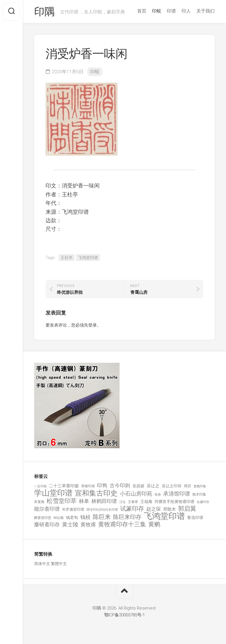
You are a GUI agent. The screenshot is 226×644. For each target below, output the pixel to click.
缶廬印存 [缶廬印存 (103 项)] (203, 502)
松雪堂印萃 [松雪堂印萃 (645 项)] (62, 501)
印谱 (171, 11)
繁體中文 (59, 564)
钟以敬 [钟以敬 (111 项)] (59, 518)
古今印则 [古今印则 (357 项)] (120, 486)
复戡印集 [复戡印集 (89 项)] (200, 486)
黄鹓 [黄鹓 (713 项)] (154, 524)
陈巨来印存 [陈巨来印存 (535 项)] (127, 517)
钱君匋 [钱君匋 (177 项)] (72, 517)
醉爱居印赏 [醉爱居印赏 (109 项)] (43, 518)
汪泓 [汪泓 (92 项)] (122, 502)
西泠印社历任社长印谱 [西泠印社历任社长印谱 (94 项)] (102, 510)
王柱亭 (67, 258)
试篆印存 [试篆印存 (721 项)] (132, 509)
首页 (142, 11)
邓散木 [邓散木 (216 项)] (169, 509)
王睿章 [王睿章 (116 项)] (133, 502)
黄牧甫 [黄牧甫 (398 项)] (88, 524)
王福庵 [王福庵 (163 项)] (146, 502)
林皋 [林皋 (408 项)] (84, 501)
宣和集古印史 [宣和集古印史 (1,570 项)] (96, 493)
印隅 (44, 12)
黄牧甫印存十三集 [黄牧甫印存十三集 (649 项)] (122, 524)
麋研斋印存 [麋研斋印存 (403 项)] (47, 524)
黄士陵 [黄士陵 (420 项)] (70, 525)
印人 (186, 11)
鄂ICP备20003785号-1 (125, 615)
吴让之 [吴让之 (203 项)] (153, 486)
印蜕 (157, 11)
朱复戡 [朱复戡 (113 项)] (39, 502)
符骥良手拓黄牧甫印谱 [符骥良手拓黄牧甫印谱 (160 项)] (174, 502)
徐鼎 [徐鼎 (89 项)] (158, 495)
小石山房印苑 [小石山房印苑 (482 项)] (136, 494)
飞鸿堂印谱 (88, 258)
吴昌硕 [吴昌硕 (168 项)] (138, 486)
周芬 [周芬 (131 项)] (188, 486)
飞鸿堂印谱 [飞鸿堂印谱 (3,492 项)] (164, 516)
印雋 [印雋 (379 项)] (102, 485)
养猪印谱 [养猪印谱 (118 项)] (88, 486)
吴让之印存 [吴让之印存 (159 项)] (172, 486)
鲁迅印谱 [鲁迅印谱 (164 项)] (195, 517)
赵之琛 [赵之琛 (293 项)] (154, 509)
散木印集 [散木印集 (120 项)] (199, 494)
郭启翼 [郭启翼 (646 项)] (187, 509)
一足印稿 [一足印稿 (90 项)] (40, 486)
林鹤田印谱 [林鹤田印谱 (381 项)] (104, 501)
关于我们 (206, 11)
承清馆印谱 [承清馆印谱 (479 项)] (177, 494)
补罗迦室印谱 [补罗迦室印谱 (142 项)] (73, 509)
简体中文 (42, 564)
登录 (93, 325)
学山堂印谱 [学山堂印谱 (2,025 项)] (53, 493)
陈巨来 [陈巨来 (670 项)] (102, 517)
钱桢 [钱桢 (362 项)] (85, 517)
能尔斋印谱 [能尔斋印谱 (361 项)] (47, 509)
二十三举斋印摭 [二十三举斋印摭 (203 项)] (64, 486)
